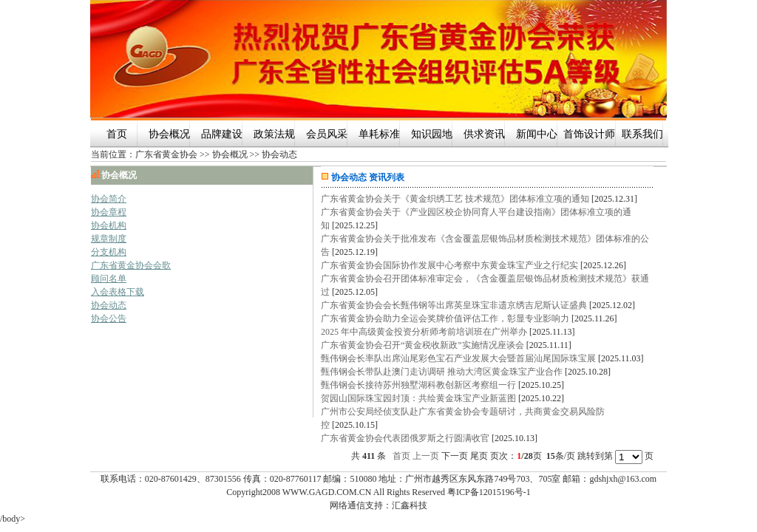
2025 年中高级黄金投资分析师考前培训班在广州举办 (424, 332)
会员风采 (327, 134)
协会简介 (109, 199)
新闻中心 (537, 134)
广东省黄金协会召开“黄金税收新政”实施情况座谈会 (422, 345)
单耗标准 (379, 134)
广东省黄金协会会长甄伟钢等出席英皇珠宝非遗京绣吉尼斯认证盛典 (454, 305)
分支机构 (109, 252)
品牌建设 (222, 134)
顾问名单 (109, 279)
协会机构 (109, 225)
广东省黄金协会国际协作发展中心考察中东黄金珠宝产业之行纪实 (449, 265)
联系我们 (642, 134)
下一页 (455, 456)
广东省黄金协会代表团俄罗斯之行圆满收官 (405, 438)
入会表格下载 (118, 292)
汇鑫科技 (410, 505)
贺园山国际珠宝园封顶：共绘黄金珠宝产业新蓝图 (418, 398)
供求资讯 (484, 134)
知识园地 (432, 134)
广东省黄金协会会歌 (131, 265)
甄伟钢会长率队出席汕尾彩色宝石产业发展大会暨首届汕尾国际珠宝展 (458, 358)
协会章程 (109, 212)
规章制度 (109, 239)
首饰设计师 (589, 134)
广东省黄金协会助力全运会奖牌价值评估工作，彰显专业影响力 (445, 318)
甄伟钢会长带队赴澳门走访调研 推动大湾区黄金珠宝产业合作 (442, 372)
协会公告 (109, 318)
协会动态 (279, 154)
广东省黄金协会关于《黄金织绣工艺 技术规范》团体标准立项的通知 (455, 199)
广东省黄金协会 (166, 154)
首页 (117, 134)
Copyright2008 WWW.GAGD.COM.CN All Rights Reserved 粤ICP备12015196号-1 (378, 492)
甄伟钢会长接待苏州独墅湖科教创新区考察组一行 (418, 385)
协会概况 (169, 134)
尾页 (479, 456)
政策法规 (274, 134)
